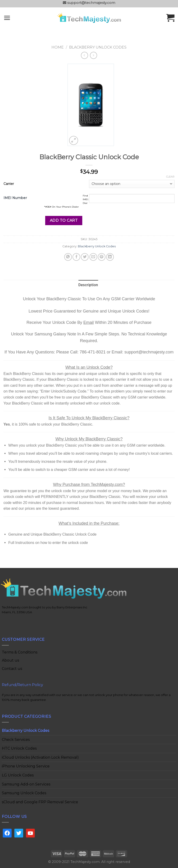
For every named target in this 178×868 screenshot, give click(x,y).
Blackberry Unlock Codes (98, 47)
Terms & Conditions (20, 652)
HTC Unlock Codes (19, 748)
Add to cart (64, 220)
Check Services (16, 740)
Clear (170, 177)
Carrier (9, 184)
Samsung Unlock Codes (24, 793)
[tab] (88, 285)
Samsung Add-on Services (26, 784)
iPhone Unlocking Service (26, 766)
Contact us (12, 669)
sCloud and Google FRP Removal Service (40, 802)
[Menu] (13, 18)
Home (58, 47)
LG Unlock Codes (18, 775)
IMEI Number (15, 198)
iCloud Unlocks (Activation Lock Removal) (40, 757)
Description (88, 285)
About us (10, 660)
